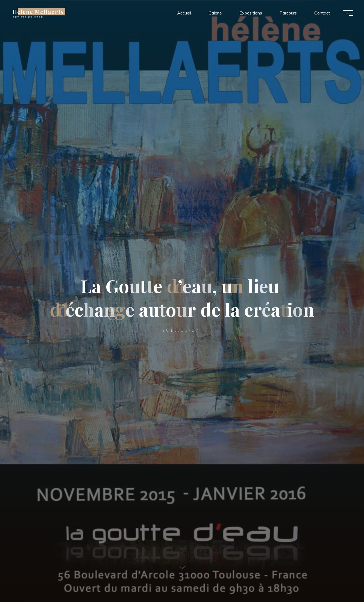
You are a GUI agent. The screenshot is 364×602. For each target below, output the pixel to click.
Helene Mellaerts (38, 11)
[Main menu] (348, 13)
